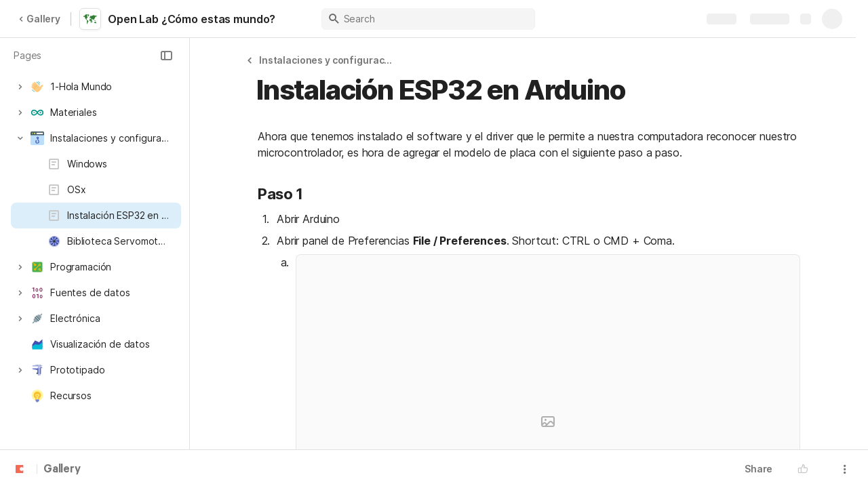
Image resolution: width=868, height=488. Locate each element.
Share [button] (758, 469)
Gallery (39, 19)
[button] (166, 56)
